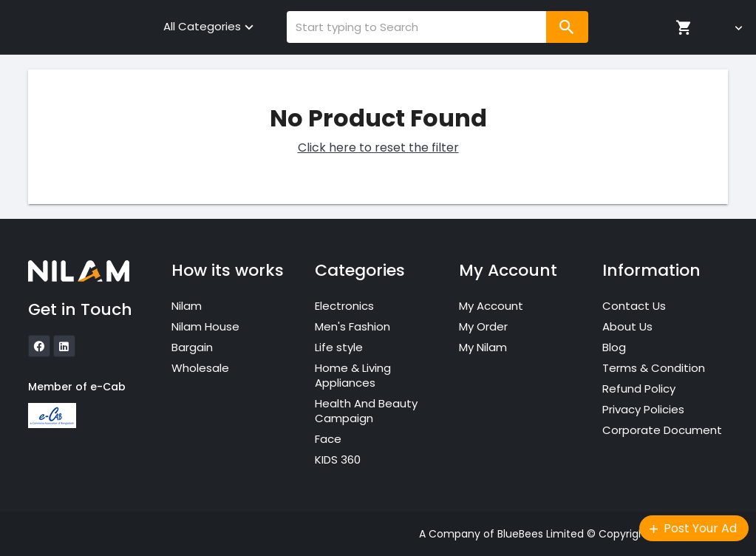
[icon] (39, 346)
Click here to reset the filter (378, 148)
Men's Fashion (353, 326)
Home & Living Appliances (353, 375)
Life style (339, 347)
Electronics (344, 306)
